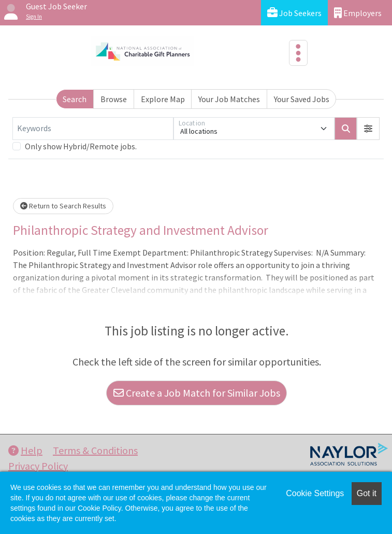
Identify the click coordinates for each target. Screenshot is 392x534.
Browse (114, 99)
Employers (358, 13)
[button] (368, 129)
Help (25, 450)
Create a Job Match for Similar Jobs (197, 393)
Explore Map (163, 99)
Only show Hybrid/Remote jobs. (81, 146)
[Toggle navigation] (298, 53)
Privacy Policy (38, 466)
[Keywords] (93, 129)
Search (75, 99)
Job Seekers (294, 13)
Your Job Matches (229, 99)
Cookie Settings (315, 493)
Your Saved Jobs (302, 99)
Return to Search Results (63, 206)
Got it (367, 493)
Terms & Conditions (95, 450)
